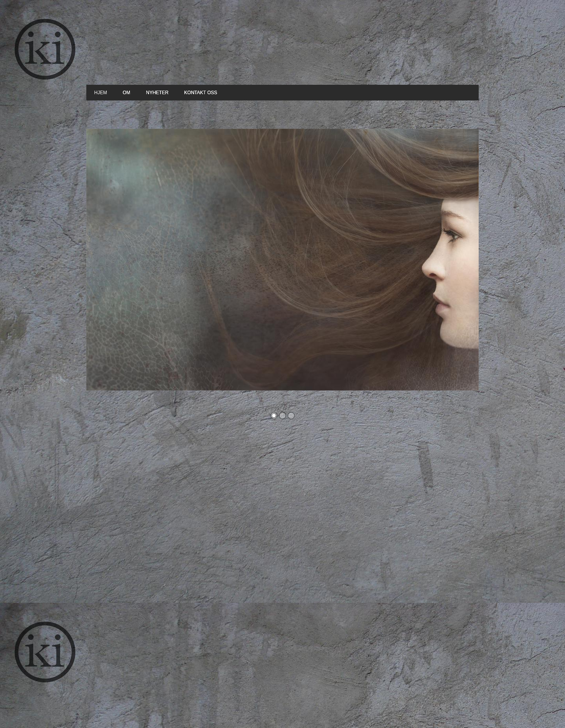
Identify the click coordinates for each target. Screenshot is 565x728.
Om (127, 93)
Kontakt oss (200, 93)
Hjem (101, 93)
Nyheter (157, 93)
